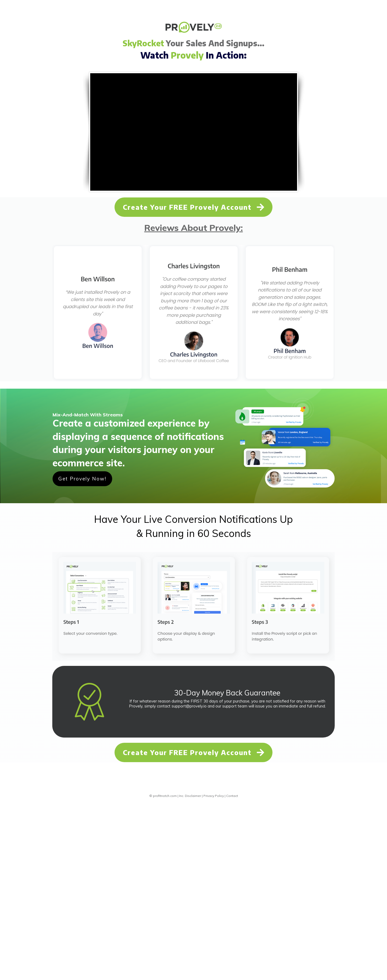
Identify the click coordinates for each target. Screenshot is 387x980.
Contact (232, 796)
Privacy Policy (214, 796)
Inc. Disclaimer (190, 796)
